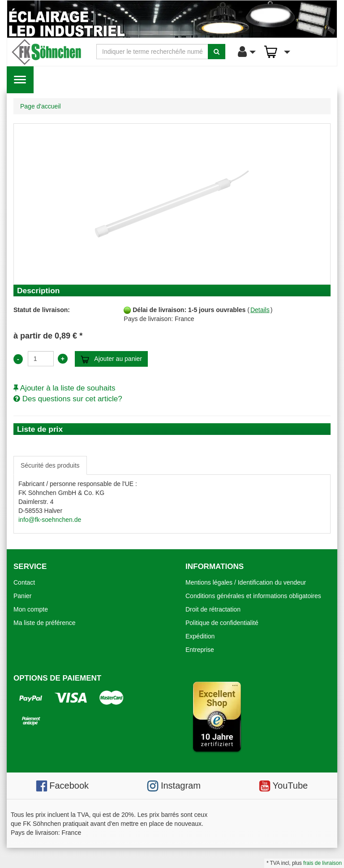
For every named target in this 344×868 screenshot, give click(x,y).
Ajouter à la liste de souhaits (64, 388)
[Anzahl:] (41, 359)
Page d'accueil (41, 106)
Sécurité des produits (50, 465)
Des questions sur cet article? (68, 399)
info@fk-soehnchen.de (50, 520)
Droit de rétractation (213, 609)
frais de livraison (322, 863)
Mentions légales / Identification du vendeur (246, 582)
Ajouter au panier (111, 359)
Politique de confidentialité (222, 623)
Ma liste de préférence (45, 623)
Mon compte (31, 609)
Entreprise (200, 650)
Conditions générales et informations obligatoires (253, 596)
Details (260, 310)
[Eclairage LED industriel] (172, 19)
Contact (24, 582)
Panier (22, 596)
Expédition (200, 636)
